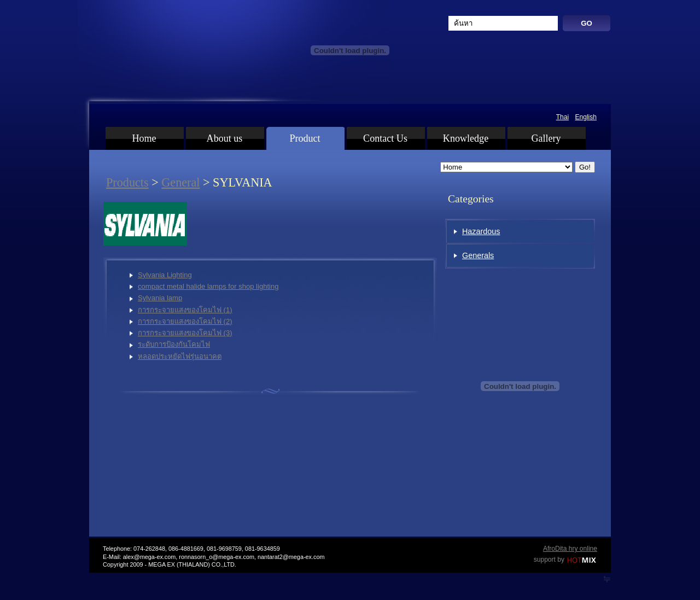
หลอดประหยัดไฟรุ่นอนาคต (180, 356)
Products (127, 182)
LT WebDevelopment (607, 579)
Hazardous (481, 231)
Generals (478, 255)
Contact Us (385, 138)
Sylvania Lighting (165, 275)
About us (225, 138)
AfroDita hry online (570, 549)
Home (144, 138)
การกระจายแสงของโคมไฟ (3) (185, 333)
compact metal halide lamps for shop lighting (208, 286)
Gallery (546, 138)
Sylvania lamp (160, 298)
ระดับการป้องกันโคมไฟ (174, 344)
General (180, 182)
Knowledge (466, 138)
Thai (562, 117)
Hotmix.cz (582, 560)
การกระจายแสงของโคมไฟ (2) (185, 321)
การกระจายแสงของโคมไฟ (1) (185, 310)
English (586, 117)
